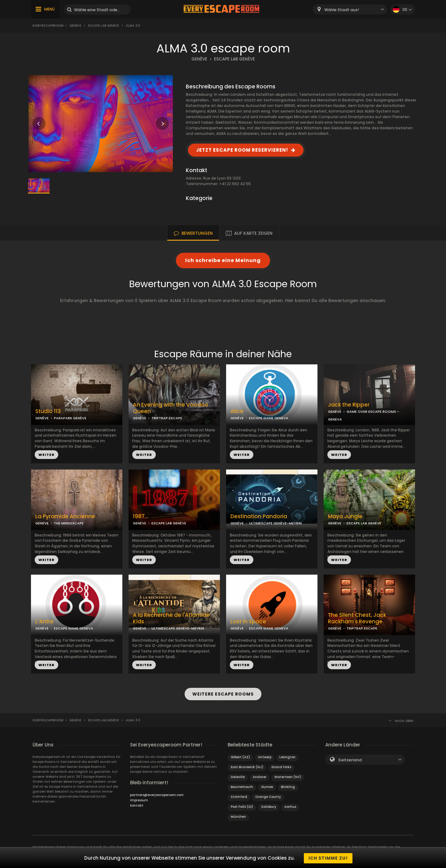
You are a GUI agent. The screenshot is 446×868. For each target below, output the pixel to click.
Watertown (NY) (288, 776)
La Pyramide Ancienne (65, 516)
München (238, 816)
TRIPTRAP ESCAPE (167, 418)
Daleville (238, 776)
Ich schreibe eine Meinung (223, 260)
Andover (260, 776)
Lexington (287, 756)
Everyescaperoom (48, 26)
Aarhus (290, 806)
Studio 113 (48, 411)
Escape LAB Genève (103, 26)
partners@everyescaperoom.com (157, 794)
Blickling (288, 786)
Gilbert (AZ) (240, 756)
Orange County (268, 796)
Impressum (139, 799)
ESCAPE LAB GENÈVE (234, 59)
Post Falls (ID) (242, 806)
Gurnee (267, 786)
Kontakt (137, 805)
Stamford (239, 796)
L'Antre (44, 622)
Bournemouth (242, 786)
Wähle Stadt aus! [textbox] (342, 10)
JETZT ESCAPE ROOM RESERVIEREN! (242, 150)
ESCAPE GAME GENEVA (269, 418)
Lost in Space (248, 622)
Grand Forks (281, 766)
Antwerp (265, 756)
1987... (141, 516)
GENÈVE (199, 59)
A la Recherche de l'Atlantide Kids (171, 618)
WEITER (46, 455)
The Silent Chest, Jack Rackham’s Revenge (357, 618)
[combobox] (350, 9)
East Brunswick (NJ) (247, 766)
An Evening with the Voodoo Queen (171, 408)
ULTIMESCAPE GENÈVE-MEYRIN (275, 523)
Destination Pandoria (259, 516)
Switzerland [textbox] (350, 759)
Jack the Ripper (349, 405)
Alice (237, 411)
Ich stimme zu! (328, 858)
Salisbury (269, 806)
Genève (75, 26)
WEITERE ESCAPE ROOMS (223, 694)
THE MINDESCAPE (69, 523)
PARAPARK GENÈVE (70, 418)
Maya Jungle (345, 516)
